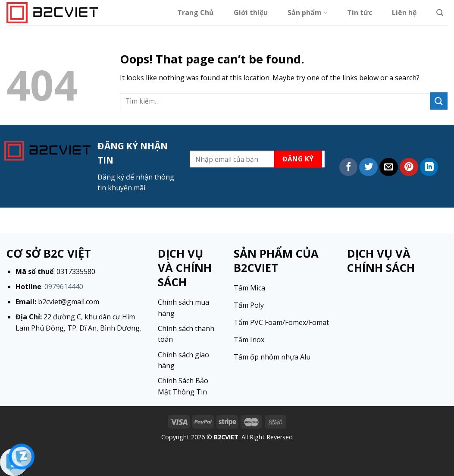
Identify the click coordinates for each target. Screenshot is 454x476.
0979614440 (64, 287)
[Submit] (439, 101)
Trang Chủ (196, 13)
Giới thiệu (251, 13)
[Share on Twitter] (368, 167)
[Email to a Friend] (389, 167)
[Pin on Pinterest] (409, 167)
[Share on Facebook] (349, 167)
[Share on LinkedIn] (429, 167)
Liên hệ (404, 13)
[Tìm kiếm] (440, 13)
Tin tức (360, 13)
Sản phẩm (307, 13)
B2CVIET (226, 437)
